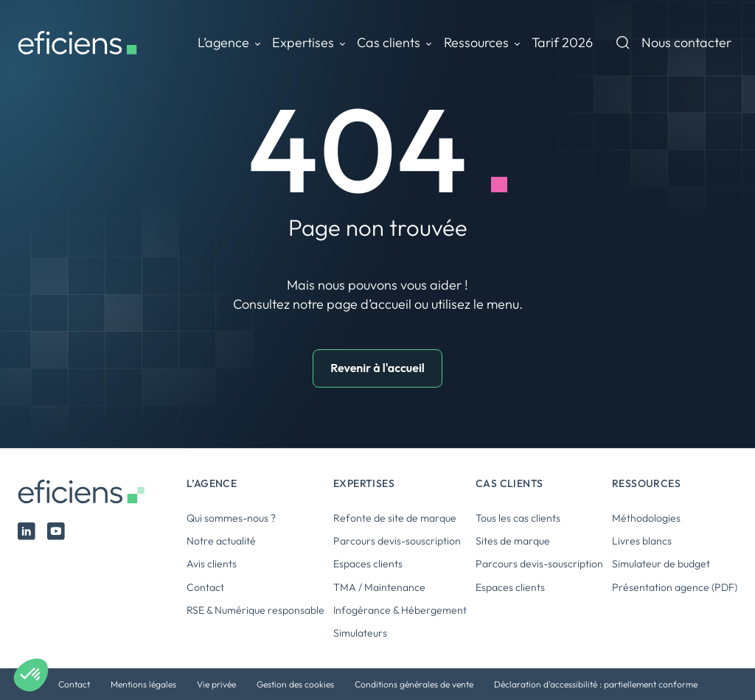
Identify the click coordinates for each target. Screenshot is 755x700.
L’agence (223, 42)
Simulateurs (360, 633)
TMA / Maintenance (379, 587)
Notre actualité (221, 541)
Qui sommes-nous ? (231, 518)
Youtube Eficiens (56, 531)
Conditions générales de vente (414, 684)
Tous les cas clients (518, 518)
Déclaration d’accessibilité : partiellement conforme (596, 684)
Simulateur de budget (661, 564)
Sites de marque (513, 541)
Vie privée (216, 684)
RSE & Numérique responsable (255, 610)
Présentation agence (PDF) (675, 587)
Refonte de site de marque (395, 518)
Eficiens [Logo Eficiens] (84, 492)
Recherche (623, 43)
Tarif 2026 (562, 42)
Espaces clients (368, 564)
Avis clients (212, 564)
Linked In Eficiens (27, 531)
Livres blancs (642, 541)
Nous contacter (686, 42)
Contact (205, 587)
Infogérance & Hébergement (400, 610)
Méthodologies (646, 518)
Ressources (476, 42)
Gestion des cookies (295, 684)
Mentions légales (143, 684)
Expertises (303, 42)
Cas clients (389, 42)
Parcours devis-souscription (397, 541)
